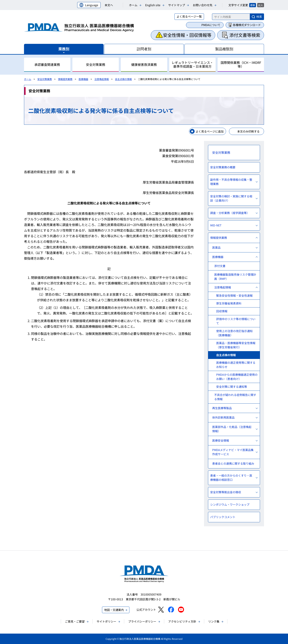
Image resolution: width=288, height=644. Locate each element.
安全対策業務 (45, 79)
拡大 (261, 5)
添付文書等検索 (245, 35)
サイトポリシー (106, 621)
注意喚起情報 (102, 79)
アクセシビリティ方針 (182, 621)
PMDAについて (211, 25)
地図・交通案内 (114, 610)
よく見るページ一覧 (189, 16)
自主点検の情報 (123, 79)
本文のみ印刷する (248, 131)
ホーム (133, 5)
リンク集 (214, 621)
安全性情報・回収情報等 (187, 35)
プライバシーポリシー (142, 621)
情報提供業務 (65, 79)
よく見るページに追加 (210, 131)
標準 (253, 5)
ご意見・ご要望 (75, 621)
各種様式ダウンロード (247, 25)
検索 (259, 17)
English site (153, 5)
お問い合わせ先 (203, 5)
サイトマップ (177, 5)
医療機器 (83, 79)
